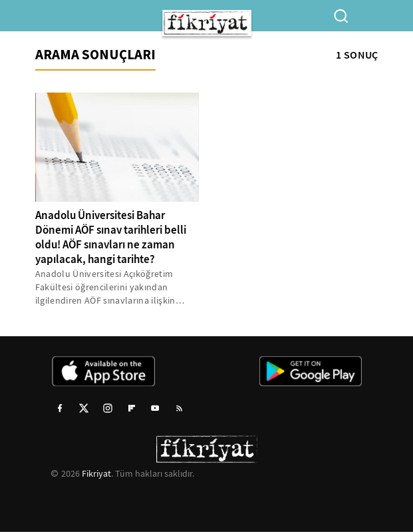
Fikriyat (96, 473)
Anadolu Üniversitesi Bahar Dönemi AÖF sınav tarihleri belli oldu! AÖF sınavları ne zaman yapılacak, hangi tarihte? (111, 237)
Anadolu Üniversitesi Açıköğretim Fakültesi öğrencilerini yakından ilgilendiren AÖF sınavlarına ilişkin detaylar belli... (105, 287)
